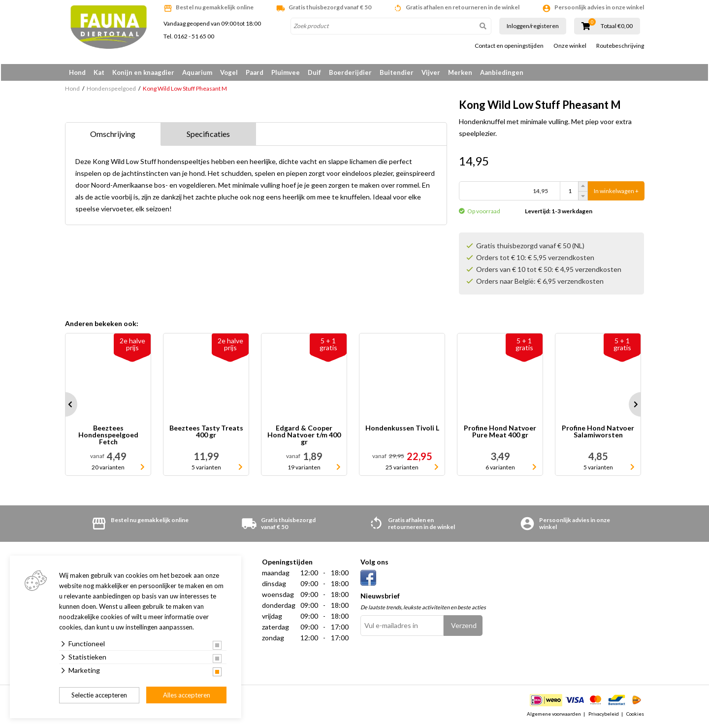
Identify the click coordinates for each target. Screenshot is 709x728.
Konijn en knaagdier (143, 72)
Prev (65, 406)
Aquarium (197, 72)
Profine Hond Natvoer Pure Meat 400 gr (500, 434)
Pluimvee (286, 72)
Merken (460, 72)
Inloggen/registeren (533, 26)
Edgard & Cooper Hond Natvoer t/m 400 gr (304, 437)
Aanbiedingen (502, 72)
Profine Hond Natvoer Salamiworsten (598, 434)
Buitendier (397, 72)
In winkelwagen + (616, 193)
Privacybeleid (604, 715)
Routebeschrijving (620, 46)
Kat (99, 72)
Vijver (431, 72)
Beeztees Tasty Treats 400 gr (206, 434)
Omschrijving (113, 136)
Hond (77, 72)
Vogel (229, 72)
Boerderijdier (350, 72)
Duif (314, 72)
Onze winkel (570, 46)
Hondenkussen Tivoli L (402, 430)
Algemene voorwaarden (554, 715)
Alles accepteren (187, 695)
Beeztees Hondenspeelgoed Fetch (108, 437)
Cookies (635, 715)
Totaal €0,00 (617, 26)
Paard (255, 72)
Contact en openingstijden (509, 46)
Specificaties (208, 136)
